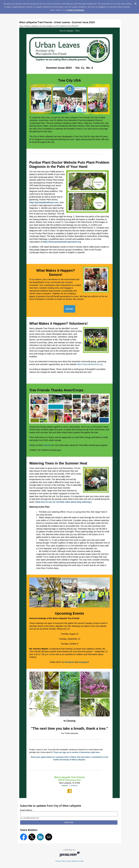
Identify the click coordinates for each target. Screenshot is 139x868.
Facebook (69, 662)
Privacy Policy (60, 861)
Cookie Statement (75, 10)
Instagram (83, 662)
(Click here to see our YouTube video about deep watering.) (63, 502)
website (65, 785)
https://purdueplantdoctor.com (44, 202)
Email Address (26, 810)
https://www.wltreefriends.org (90, 364)
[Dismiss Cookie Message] (135, 3)
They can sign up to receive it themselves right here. (77, 752)
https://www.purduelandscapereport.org (62, 242)
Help (82, 861)
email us (74, 785)
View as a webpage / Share (69, 31)
